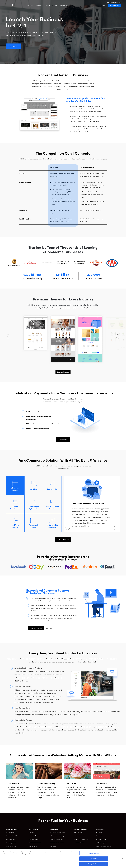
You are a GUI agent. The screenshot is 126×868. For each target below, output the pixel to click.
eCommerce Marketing (57, 836)
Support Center (78, 832)
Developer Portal (79, 843)
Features (30, 5)
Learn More (63, 439)
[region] (63, 858)
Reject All (94, 859)
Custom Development (57, 839)
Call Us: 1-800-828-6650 (104, 846)
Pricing (55, 5)
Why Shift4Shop (10, 832)
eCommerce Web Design (58, 832)
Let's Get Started (36, 628)
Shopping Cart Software (13, 836)
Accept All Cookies (94, 864)
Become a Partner (102, 839)
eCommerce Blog (11, 846)
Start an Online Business (57, 843)
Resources (64, 5)
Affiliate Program (102, 843)
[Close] (123, 858)
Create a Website (34, 839)
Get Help (49, 628)
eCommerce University (81, 839)
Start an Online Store (35, 843)
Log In (102, 5)
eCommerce (33, 846)
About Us (99, 832)
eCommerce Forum (80, 836)
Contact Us (100, 836)
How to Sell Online (34, 836)
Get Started (115, 5)
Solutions (39, 5)
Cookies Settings (94, 853)
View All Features (63, 539)
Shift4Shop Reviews (12, 843)
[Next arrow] (118, 336)
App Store (53, 846)
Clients (47, 5)
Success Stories (10, 839)
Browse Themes (63, 372)
